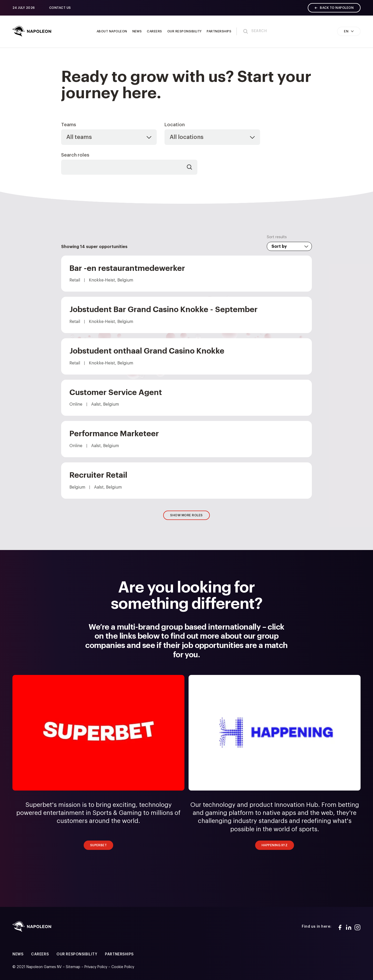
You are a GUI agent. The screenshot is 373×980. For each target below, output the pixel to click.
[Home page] (32, 31)
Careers (40, 954)
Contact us (60, 8)
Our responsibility (77, 954)
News (18, 954)
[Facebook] (340, 927)
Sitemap (73, 967)
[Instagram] (357, 927)
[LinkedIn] (349, 927)
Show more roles (186, 515)
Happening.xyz (275, 845)
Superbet (99, 845)
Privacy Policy (96, 967)
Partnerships (119, 954)
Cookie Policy (123, 967)
